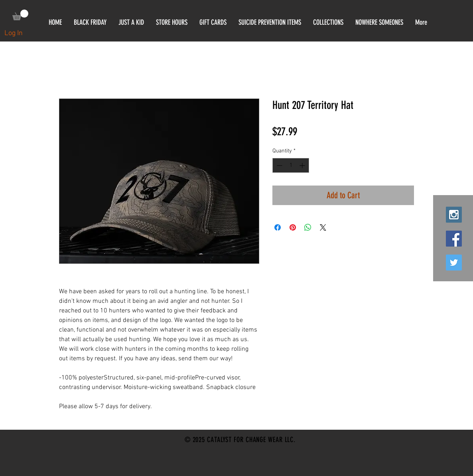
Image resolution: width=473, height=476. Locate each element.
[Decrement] (279, 165)
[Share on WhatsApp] (308, 227)
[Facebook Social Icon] (454, 239)
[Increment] (303, 165)
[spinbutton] (291, 165)
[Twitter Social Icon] (454, 263)
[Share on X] (323, 227)
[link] (20, 15)
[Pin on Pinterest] (293, 227)
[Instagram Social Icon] (454, 215)
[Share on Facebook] (278, 227)
